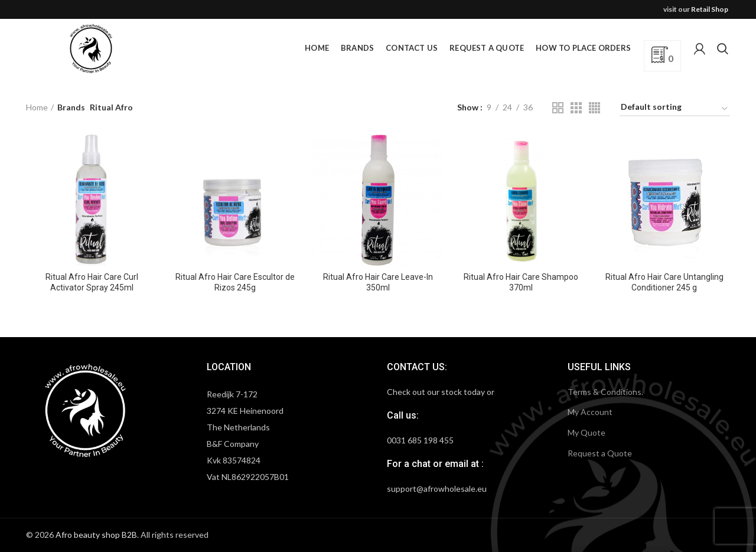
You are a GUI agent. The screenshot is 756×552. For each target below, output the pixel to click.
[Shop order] (675, 109)
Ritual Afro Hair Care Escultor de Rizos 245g (235, 282)
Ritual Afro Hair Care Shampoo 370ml (521, 282)
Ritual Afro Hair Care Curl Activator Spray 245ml (92, 282)
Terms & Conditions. (605, 392)
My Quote (586, 432)
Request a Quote (600, 453)
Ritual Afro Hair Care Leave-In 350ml (378, 282)
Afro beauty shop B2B (96, 535)
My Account (590, 412)
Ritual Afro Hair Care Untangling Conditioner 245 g (664, 282)
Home (37, 107)
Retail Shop (710, 9)
